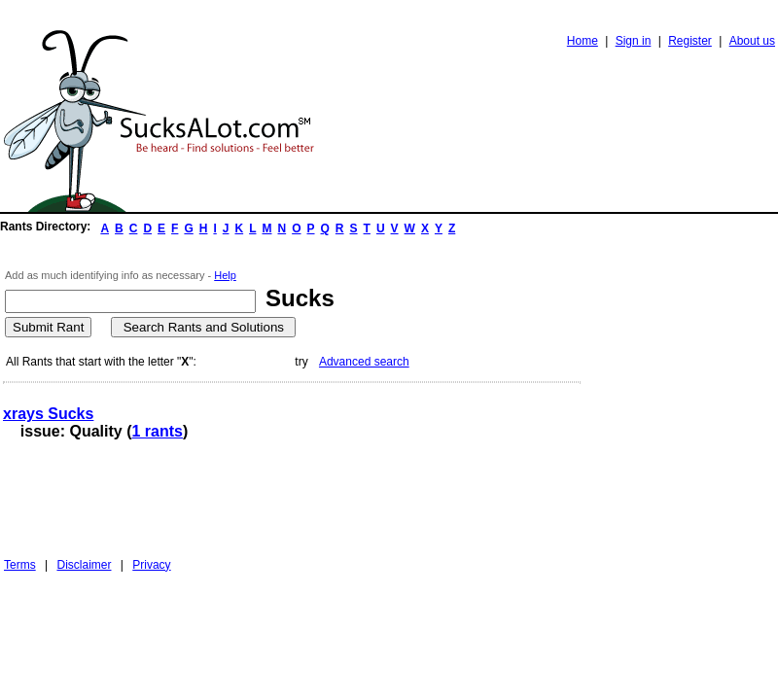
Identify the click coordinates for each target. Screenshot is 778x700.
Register (690, 41)
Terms (20, 565)
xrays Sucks (48, 414)
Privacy (151, 565)
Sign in (634, 41)
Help (225, 275)
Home (583, 41)
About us (752, 41)
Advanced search (364, 362)
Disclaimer (84, 565)
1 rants (157, 431)
